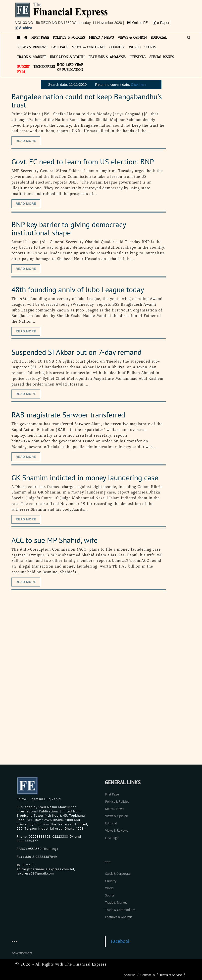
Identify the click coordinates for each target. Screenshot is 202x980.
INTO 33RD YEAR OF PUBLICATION (70, 67)
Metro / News (115, 809)
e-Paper (162, 23)
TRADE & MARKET (32, 57)
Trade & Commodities (120, 910)
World (109, 888)
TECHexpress (44, 67)
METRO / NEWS (101, 38)
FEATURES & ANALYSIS (107, 57)
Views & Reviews (117, 831)
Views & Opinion (117, 816)
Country (111, 881)
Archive (24, 28)
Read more (26, 141)
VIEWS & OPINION (132, 38)
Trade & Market (116, 903)
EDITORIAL (159, 38)
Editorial (111, 823)
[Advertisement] (157, 683)
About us (129, 975)
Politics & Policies (117, 802)
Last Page (112, 838)
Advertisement (22, 953)
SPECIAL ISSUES (162, 57)
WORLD (135, 47)
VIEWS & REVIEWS (32, 47)
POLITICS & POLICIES (69, 38)
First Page (112, 794)
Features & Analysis (119, 917)
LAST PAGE (60, 47)
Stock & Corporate (118, 874)
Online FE (138, 23)
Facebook (121, 941)
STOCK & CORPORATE (89, 47)
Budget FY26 (23, 69)
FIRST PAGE (40, 38)
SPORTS (150, 47)
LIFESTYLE (138, 57)
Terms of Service (171, 975)
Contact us (147, 975)
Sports (110, 895)
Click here (139, 85)
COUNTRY (117, 47)
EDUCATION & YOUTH (67, 57)
